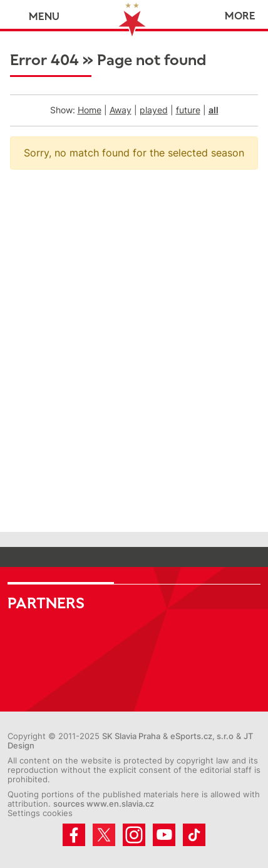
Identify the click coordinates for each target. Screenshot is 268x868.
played (154, 110)
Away (121, 110)
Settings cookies (40, 813)
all (214, 110)
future (188, 110)
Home (90, 110)
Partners (46, 603)
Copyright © (32, 736)
